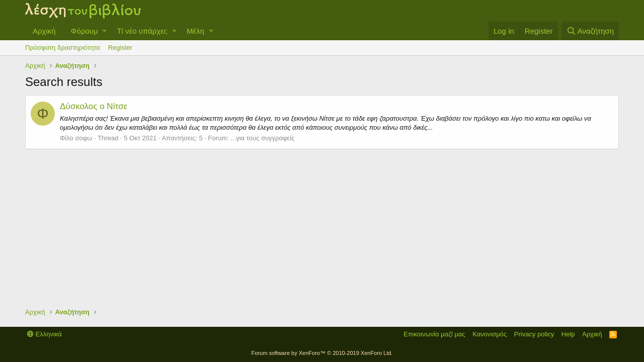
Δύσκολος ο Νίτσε (94, 106)
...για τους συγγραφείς (262, 138)
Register (120, 48)
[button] (104, 31)
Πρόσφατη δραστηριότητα (63, 48)
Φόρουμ (85, 31)
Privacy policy (534, 334)
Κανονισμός (490, 334)
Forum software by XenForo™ (322, 353)
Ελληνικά (45, 334)
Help (568, 334)
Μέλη (195, 31)
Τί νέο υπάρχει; (142, 31)
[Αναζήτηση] (590, 31)
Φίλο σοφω (76, 138)
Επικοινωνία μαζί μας (434, 334)
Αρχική (44, 31)
